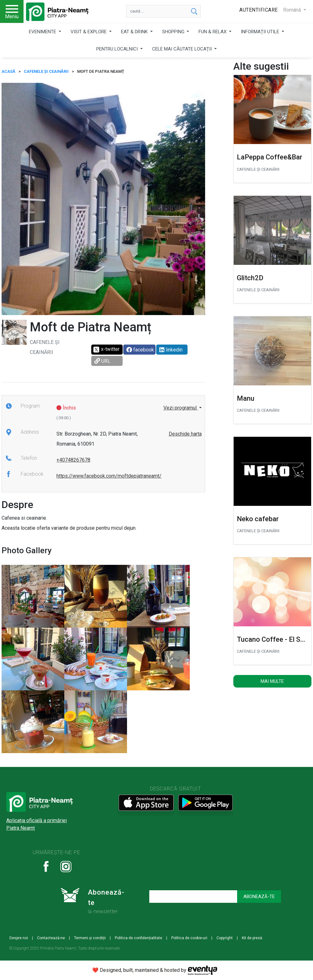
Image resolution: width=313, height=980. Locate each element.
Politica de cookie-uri (189, 938)
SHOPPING (174, 32)
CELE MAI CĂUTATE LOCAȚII (183, 49)
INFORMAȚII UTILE (261, 32)
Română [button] (293, 10)
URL (102, 361)
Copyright (225, 938)
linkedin (171, 350)
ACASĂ (8, 71)
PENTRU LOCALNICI (118, 49)
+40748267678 (73, 460)
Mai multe (272, 681)
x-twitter (106, 350)
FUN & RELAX (213, 32)
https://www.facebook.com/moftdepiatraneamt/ (109, 476)
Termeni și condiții (90, 938)
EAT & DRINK (135, 32)
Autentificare (259, 10)
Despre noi (19, 938)
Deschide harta (185, 434)
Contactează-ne (51, 938)
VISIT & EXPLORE (89, 32)
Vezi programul (181, 408)
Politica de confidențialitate (138, 938)
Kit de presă (252, 938)
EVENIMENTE (43, 32)
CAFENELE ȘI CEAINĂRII (46, 71)
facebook (140, 350)
